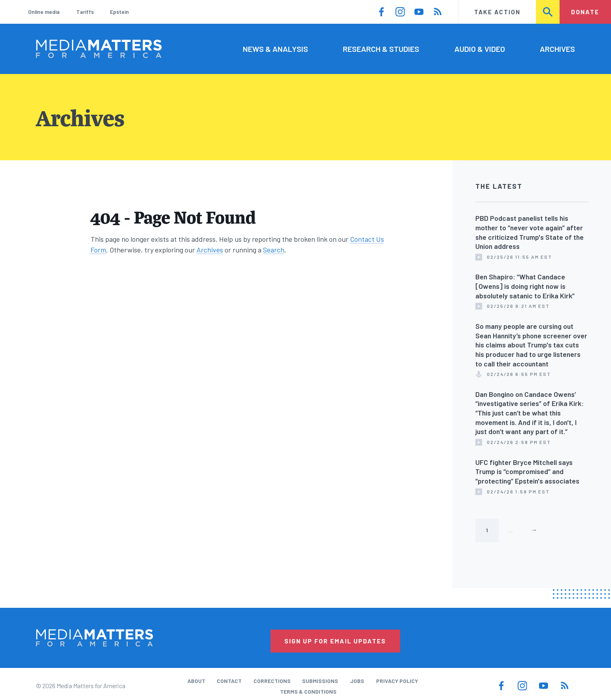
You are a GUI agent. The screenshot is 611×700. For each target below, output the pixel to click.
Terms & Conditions (308, 691)
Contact (229, 681)
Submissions (320, 681)
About (196, 681)
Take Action (497, 12)
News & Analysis (275, 49)
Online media (44, 12)
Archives (557, 49)
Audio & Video (480, 49)
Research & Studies (381, 49)
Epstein (119, 12)
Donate (585, 12)
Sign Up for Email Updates (335, 641)
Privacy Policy (397, 681)
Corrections (272, 681)
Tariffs (85, 12)
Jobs (357, 681)
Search (548, 12)
